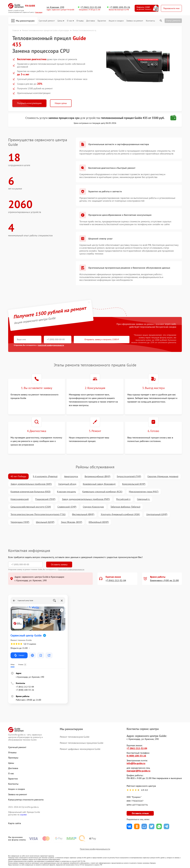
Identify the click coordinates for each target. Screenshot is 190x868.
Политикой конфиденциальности (71, 569)
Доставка (91, 21)
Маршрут (19, 655)
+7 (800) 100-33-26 (120, 7)
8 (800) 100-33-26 (136, 756)
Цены (61, 21)
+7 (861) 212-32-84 (91, 7)
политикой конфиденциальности (51, 345)
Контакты (150, 21)
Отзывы (80, 21)
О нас (70, 21)
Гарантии (102, 21)
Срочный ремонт (47, 21)
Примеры (13, 758)
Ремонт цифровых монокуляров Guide (80, 749)
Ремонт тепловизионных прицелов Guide (82, 743)
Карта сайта (15, 823)
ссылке (23, 815)
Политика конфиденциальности (95, 849)
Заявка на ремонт (135, 21)
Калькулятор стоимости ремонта (26, 800)
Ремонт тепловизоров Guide (75, 737)
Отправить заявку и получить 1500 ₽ (102, 339)
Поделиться (129, 826)
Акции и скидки (116, 21)
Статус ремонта (173, 21)
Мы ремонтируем (23, 21)
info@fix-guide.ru (136, 763)
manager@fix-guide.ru (138, 771)
